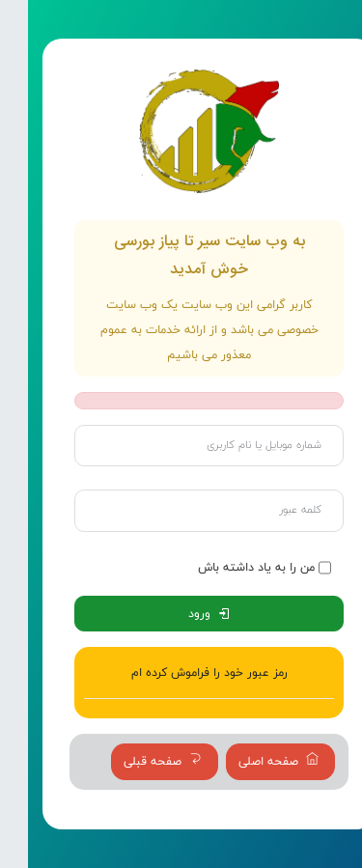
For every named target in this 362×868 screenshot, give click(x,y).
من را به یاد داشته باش (228, 567)
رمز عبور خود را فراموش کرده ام (181, 672)
